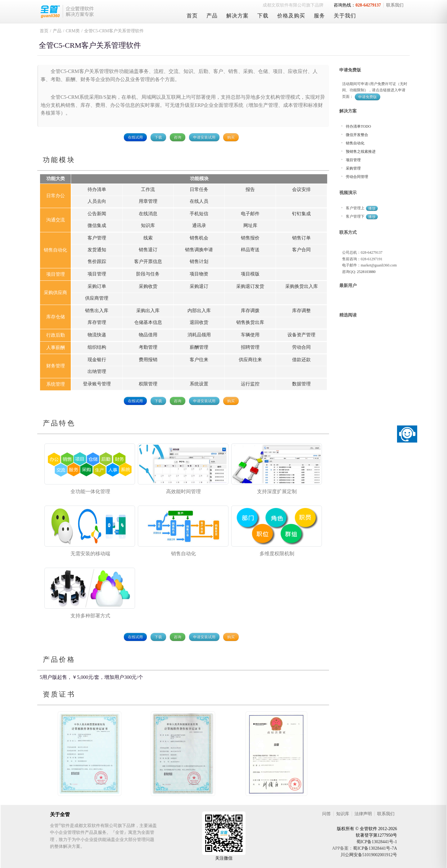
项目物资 (199, 274)
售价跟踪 (97, 261)
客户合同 (301, 250)
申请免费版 (368, 97)
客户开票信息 (148, 261)
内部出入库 (199, 311)
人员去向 (97, 201)
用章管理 (148, 201)
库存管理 (97, 322)
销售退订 (148, 250)
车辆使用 (250, 335)
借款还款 (301, 360)
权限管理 (148, 384)
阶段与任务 (148, 274)
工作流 (148, 189)
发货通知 (97, 250)
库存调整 (301, 311)
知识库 (148, 225)
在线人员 (199, 201)
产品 (212, 16)
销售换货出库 (250, 322)
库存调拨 (250, 311)
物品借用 (148, 335)
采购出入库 (148, 311)
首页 (192, 16)
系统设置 (199, 384)
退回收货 (199, 322)
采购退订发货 (250, 286)
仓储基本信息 (148, 322)
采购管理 (353, 168)
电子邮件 (250, 214)
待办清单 (97, 189)
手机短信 (199, 214)
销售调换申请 (199, 250)
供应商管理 (97, 298)
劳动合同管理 (357, 177)
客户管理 (97, 238)
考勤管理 (148, 347)
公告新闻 (97, 214)
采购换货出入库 (302, 286)
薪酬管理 (199, 347)
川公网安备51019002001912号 (369, 855)
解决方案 (237, 16)
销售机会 (199, 238)
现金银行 (97, 360)
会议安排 (301, 189)
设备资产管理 (301, 335)
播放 (372, 208)
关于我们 (345, 16)
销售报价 (250, 238)
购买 (231, 137)
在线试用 (135, 137)
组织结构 (97, 347)
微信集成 (97, 225)
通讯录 (199, 225)
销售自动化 (355, 143)
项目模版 (250, 274)
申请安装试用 (204, 137)
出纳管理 (97, 371)
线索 (148, 238)
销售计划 (199, 261)
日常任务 (199, 189)
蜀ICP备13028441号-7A (375, 848)
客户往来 (199, 360)
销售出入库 (97, 311)
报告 (250, 189)
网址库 (250, 225)
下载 (263, 16)
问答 (327, 814)
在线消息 (148, 214)
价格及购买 (291, 16)
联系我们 (395, 5)
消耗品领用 (199, 335)
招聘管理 (250, 347)
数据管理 (301, 384)
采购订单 (97, 286)
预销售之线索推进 (361, 152)
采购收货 (148, 286)
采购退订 (199, 286)
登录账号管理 (97, 384)
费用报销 (148, 360)
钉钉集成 (301, 214)
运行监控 (250, 384)
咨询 (178, 137)
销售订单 (301, 238)
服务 (319, 16)
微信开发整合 (357, 135)
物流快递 (97, 335)
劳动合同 (301, 347)
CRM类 (73, 31)
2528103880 (366, 272)
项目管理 (97, 274)
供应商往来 (250, 360)
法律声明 (363, 814)
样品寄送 (250, 250)
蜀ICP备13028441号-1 (377, 842)
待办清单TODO (358, 126)
